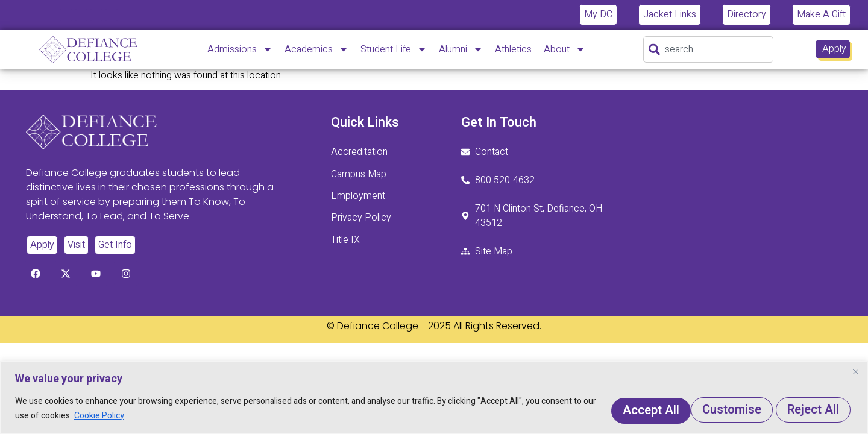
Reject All (709, 409)
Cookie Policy (156, 416)
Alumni (461, 49)
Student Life (394, 49)
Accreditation (359, 153)
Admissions (240, 49)
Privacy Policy (361, 218)
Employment (358, 196)
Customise (609, 409)
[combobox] (708, 49)
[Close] (855, 373)
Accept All (806, 409)
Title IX (345, 239)
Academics (316, 49)
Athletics (513, 49)
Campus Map (359, 174)
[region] (434, 398)
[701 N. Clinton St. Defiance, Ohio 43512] (689, 189)
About (565, 49)
